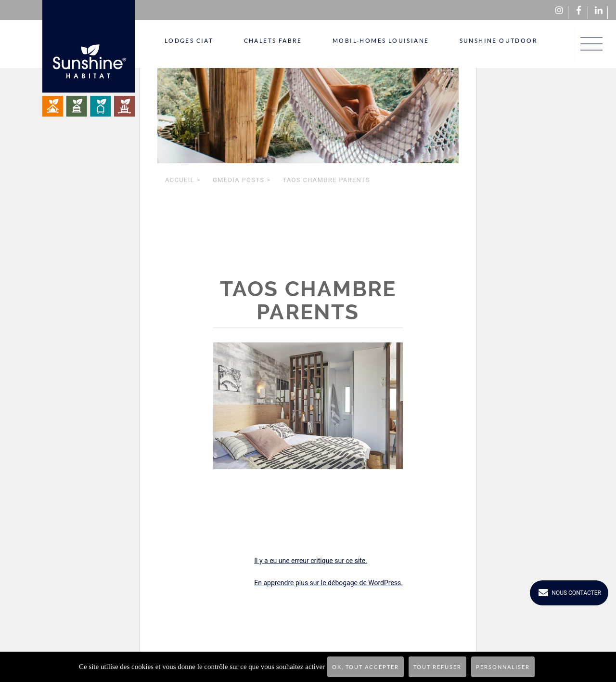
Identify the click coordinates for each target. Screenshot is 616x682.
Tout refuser (437, 667)
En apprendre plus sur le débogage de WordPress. (328, 583)
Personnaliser (503, 667)
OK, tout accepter (366, 667)
